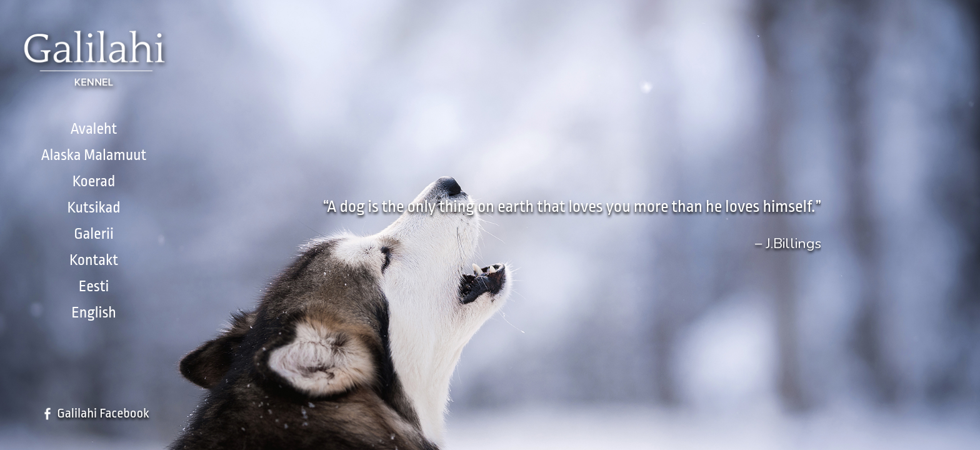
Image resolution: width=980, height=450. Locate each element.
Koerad (94, 181)
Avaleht (94, 129)
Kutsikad (93, 207)
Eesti (94, 286)
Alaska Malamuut (94, 155)
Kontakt (94, 260)
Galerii (94, 234)
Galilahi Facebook (103, 413)
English (94, 312)
